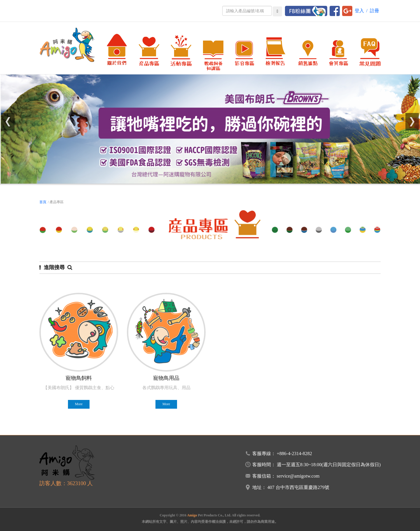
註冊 (374, 11)
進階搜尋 (58, 267)
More (79, 404)
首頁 (43, 202)
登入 (359, 11)
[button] (8, 122)
